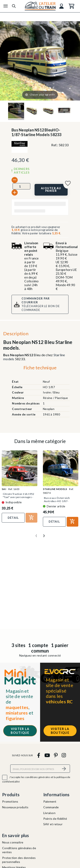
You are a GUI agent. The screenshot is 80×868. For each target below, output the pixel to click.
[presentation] (36, 534)
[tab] (40, 368)
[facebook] (39, 755)
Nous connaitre (13, 842)
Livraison (49, 813)
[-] (15, 180)
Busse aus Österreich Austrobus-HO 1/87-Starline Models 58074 (57, 501)
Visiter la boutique (20, 731)
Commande (51, 807)
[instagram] (64, 755)
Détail (13, 518)
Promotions (10, 801)
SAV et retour (53, 824)
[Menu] (6, 6)
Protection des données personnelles (19, 860)
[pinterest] (56, 755)
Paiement (50, 801)
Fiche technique (40, 368)
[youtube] (47, 755)
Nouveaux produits (15, 807)
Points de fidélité (55, 819)
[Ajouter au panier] (51, 190)
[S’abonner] (64, 769)
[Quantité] (21, 186)
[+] (15, 193)
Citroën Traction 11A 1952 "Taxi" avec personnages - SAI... (18, 497)
